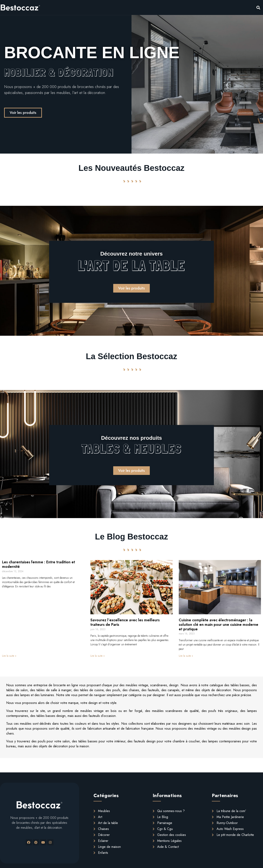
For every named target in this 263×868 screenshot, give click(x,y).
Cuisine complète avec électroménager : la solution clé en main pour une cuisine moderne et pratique (219, 624)
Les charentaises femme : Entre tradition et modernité (39, 564)
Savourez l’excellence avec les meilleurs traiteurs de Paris (125, 622)
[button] (23, 113)
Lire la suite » (9, 656)
